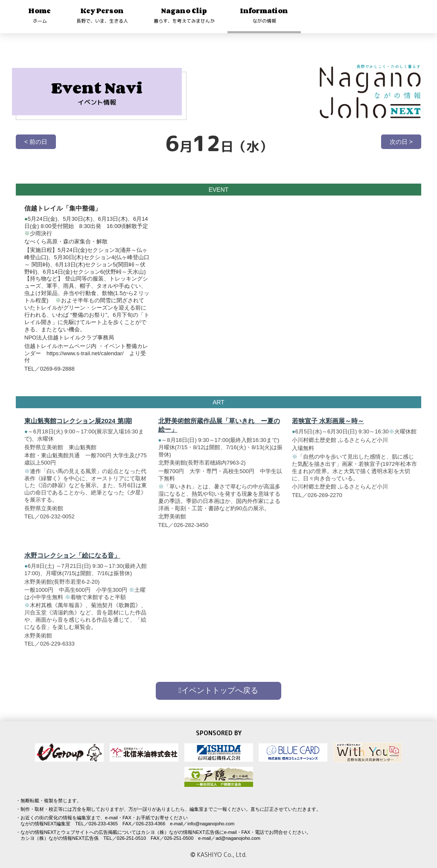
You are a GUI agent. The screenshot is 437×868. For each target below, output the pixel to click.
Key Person (102, 15)
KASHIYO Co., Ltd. (222, 855)
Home (40, 15)
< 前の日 (36, 142)
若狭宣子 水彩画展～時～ (328, 425)
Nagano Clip (184, 15)
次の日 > (401, 142)
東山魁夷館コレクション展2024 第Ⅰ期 (78, 425)
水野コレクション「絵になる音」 (72, 560)
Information (264, 15)
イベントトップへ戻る (219, 690)
